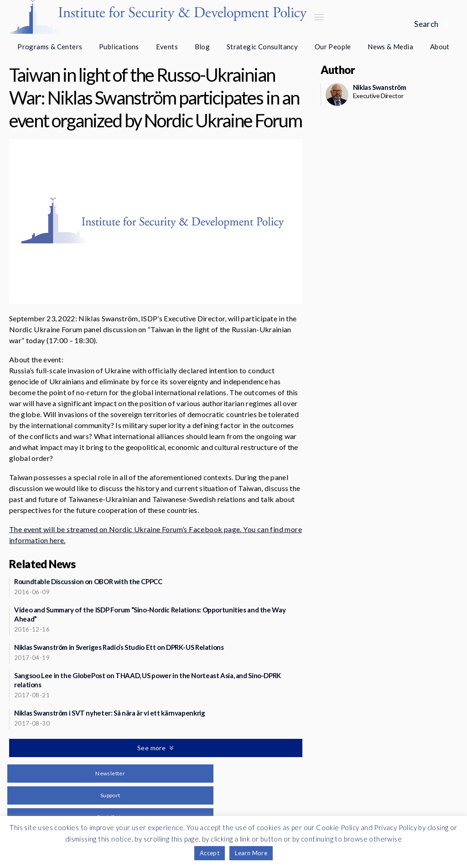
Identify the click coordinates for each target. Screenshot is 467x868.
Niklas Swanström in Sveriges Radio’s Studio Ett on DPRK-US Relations (119, 647)
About (440, 47)
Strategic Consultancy (262, 47)
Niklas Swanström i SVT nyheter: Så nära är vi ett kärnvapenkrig (109, 713)
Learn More (251, 853)
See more (152, 748)
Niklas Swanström (380, 87)
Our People (333, 47)
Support (110, 795)
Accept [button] (210, 853)
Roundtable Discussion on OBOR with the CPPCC (88, 581)
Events (167, 47)
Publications (119, 47)
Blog (202, 47)
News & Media (390, 47)
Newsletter (110, 773)
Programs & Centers (50, 47)
